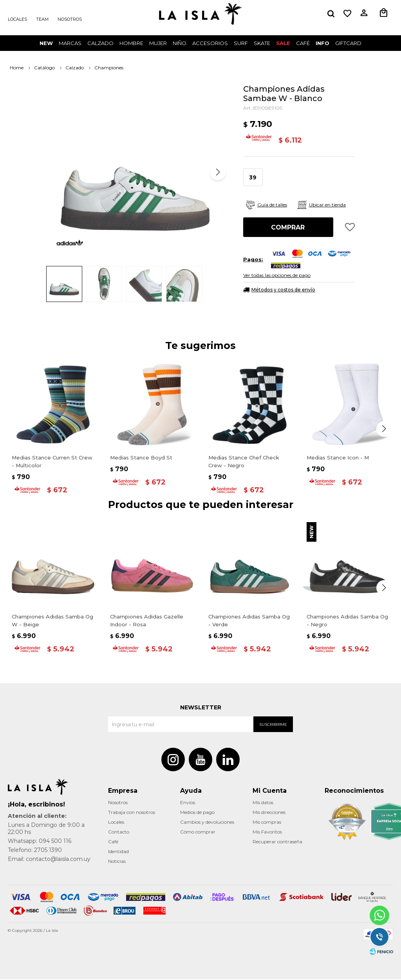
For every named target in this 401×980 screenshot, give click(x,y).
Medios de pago (197, 813)
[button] (331, 14)
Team (42, 19)
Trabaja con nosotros (132, 813)
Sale (283, 43)
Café (113, 842)
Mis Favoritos (267, 833)
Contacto (119, 833)
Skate (262, 43)
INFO (322, 43)
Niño (180, 43)
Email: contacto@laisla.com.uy (49, 860)
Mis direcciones (269, 813)
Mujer (158, 43)
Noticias (117, 862)
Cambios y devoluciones (207, 823)
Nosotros (70, 19)
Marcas (70, 43)
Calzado (100, 43)
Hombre (131, 43)
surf (241, 43)
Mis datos (263, 803)
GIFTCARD (348, 43)
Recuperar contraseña (277, 842)
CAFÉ (303, 43)
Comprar (288, 227)
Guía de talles (272, 205)
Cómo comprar (198, 833)
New (46, 43)
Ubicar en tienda (327, 205)
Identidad (118, 852)
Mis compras (267, 823)
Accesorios (210, 43)
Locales (17, 19)
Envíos (188, 803)
